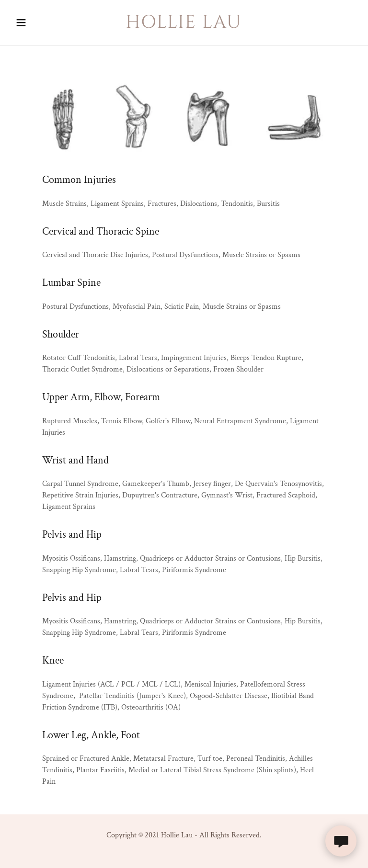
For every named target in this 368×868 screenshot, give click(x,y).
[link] (184, 26)
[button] (28, 23)
